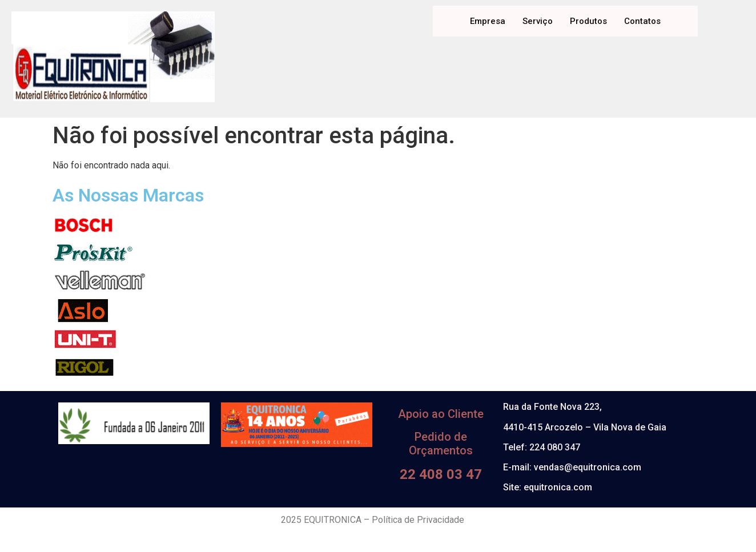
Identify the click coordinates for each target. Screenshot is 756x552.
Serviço (538, 21)
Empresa (488, 21)
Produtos (588, 21)
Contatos (642, 21)
